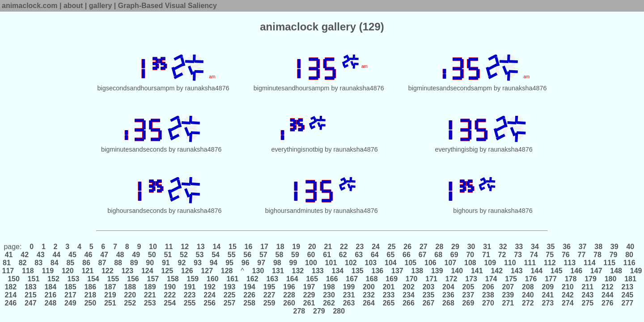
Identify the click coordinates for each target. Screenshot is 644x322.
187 (110, 287)
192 (210, 287)
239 (508, 295)
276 (608, 303)
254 (170, 303)
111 (530, 263)
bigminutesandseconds (134, 149)
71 (486, 255)
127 (207, 271)
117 (9, 271)
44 (57, 255)
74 (534, 255)
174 (491, 279)
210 (568, 287)
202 (409, 287)
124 (147, 271)
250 (90, 303)
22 (344, 247)
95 (230, 263)
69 (454, 255)
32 (503, 247)
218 (90, 295)
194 (250, 287)
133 (318, 271)
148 (616, 271)
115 (610, 263)
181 (631, 279)
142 (497, 271)
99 (293, 263)
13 (201, 247)
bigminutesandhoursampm (292, 88)
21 (328, 247)
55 (231, 255)
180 (610, 279)
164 (292, 279)
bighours (465, 211)
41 (10, 255)
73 (518, 255)
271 (508, 303)
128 (227, 271)
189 (150, 287)
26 (408, 247)
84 (54, 263)
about (73, 6)
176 (531, 279)
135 (358, 271)
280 (339, 311)
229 (309, 295)
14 (217, 247)
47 (104, 255)
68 (439, 255)
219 (110, 295)
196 (289, 287)
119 (48, 271)
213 (627, 287)
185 (70, 287)
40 (630, 247)
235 (428, 295)
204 (449, 287)
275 (588, 303)
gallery (101, 6)
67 (422, 255)
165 (312, 279)
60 (311, 255)
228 (289, 295)
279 (319, 311)
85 (70, 263)
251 (110, 303)
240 (528, 295)
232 (369, 295)
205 (468, 287)
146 (576, 271)
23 (360, 247)
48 (120, 255)
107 (450, 263)
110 (510, 263)
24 (376, 247)
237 (468, 295)
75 (550, 255)
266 (409, 303)
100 (311, 263)
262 (329, 303)
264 (369, 303)
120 (68, 271)
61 (327, 255)
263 (349, 303)
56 (248, 255)
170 (411, 279)
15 (233, 247)
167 (352, 279)
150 (14, 279)
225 (229, 295)
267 (428, 303)
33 (519, 247)
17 (265, 247)
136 (377, 271)
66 (407, 255)
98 (278, 263)
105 (411, 263)
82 (23, 263)
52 (184, 255)
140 (457, 271)
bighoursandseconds (137, 211)
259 (269, 303)
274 (568, 303)
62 (343, 255)
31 (487, 247)
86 (87, 263)
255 (190, 303)
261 (309, 303)
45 (73, 255)
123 (127, 271)
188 (130, 287)
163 (272, 279)
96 (245, 263)
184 (51, 287)
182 (11, 287)
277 (627, 303)
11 (169, 247)
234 (409, 295)
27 (423, 247)
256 (210, 303)
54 (216, 255)
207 (508, 287)
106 (431, 263)
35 (551, 247)
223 (190, 295)
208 (528, 287)
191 (190, 287)
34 (535, 247)
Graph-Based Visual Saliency (167, 6)
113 (570, 263)
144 (537, 271)
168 (372, 279)
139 (437, 271)
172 (451, 279)
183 (31, 287)
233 (389, 295)
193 (229, 287)
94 (214, 263)
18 (280, 247)
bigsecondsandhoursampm (136, 88)
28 (439, 247)
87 (102, 263)
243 (588, 295)
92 (182, 263)
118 (28, 271)
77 (582, 255)
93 (198, 263)
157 (153, 279)
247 (31, 303)
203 (428, 287)
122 (107, 271)
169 (392, 279)
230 (329, 295)
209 (548, 287)
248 (51, 303)
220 (130, 295)
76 (566, 255)
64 (375, 255)
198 (329, 287)
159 (193, 279)
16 (248, 247)
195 (269, 287)
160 (213, 279)
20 (312, 247)
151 (34, 279)
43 (40, 255)
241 (548, 295)
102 (351, 263)
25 (392, 247)
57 (263, 255)
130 (258, 271)
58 (279, 255)
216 (51, 295)
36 (567, 247)
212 (608, 287)
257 (229, 303)
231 (349, 295)
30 (471, 247)
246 (11, 303)
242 (568, 295)
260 (289, 303)
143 (517, 271)
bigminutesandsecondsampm (450, 88)
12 (185, 247)
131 (278, 271)
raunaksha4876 (207, 88)
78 (598, 255)
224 (210, 295)
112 (550, 263)
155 (113, 279)
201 (389, 287)
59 (295, 255)
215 (31, 295)
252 (130, 303)
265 (389, 303)
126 (187, 271)
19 (296, 247)
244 (608, 295)
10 (153, 247)
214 (11, 295)
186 (90, 287)
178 (571, 279)
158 (173, 279)
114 (589, 263)
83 (39, 263)
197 (309, 287)
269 (468, 303)
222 (170, 295)
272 (528, 303)
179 (591, 279)
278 (300, 311)
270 (488, 303)
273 (548, 303)
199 (349, 287)
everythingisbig (456, 149)
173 (471, 279)
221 (150, 295)
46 (88, 255)
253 (150, 303)
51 (168, 255)
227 (269, 295)
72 (502, 255)
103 (371, 263)
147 (596, 271)
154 (93, 279)
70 (470, 255)
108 (470, 263)
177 (551, 279)
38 (599, 247)
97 (261, 263)
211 (588, 287)
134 (338, 271)
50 (152, 255)
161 (233, 279)
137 (398, 271)
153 (73, 279)
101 (331, 263)
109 (490, 263)
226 (250, 295)
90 (150, 263)
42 (25, 255)
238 (488, 295)
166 (332, 279)
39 (614, 247)
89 (134, 263)
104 (391, 263)
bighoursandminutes (294, 211)
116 (629, 263)
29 (455, 247)
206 (488, 287)
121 (88, 271)
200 (369, 287)
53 (200, 255)
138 (417, 271)
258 (250, 303)
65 (391, 255)
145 (556, 271)
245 (627, 295)
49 (136, 255)
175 (511, 279)
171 (432, 279)
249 (70, 303)
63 (359, 255)
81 (8, 263)
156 (133, 279)
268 (449, 303)
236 (449, 295)
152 (54, 279)
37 (583, 247)
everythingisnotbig (297, 149)
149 (635, 271)
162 (253, 279)
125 (167, 271)
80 (629, 255)
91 (166, 263)
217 (70, 295)
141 (477, 271)
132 (298, 271)
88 (118, 263)
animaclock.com (30, 6)
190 (170, 287)
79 (613, 255)
